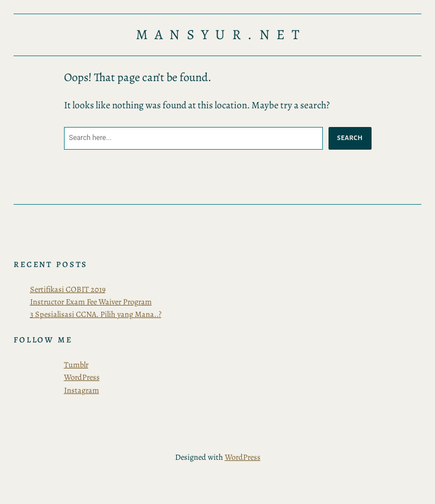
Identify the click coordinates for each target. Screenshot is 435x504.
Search (350, 138)
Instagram (82, 390)
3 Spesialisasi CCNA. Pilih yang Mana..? (96, 314)
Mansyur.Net (221, 35)
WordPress (82, 377)
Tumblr (76, 365)
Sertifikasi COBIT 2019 (68, 289)
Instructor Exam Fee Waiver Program (91, 302)
